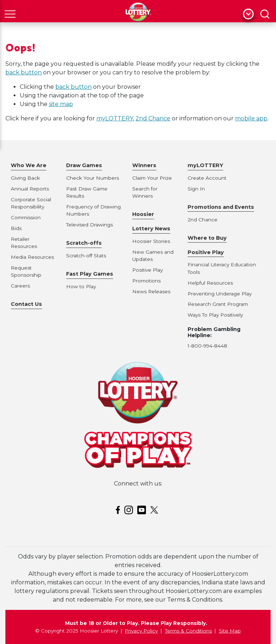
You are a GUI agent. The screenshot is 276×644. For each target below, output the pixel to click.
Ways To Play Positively (215, 315)
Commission (26, 217)
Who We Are (29, 165)
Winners (144, 165)
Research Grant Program (218, 304)
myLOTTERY (115, 118)
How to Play (81, 286)
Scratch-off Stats (86, 256)
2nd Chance (153, 118)
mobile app (251, 118)
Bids (16, 228)
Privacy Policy (141, 631)
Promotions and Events (221, 207)
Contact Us (26, 304)
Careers (20, 286)
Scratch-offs (84, 243)
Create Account (207, 178)
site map (61, 104)
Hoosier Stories (151, 241)
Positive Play (148, 270)
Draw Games (84, 165)
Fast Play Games (90, 274)
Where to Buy (207, 238)
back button (24, 72)
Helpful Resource (209, 283)
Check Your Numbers (93, 178)
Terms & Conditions (188, 631)
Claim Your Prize (152, 178)
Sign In (196, 189)
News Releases (151, 291)
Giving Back (25, 178)
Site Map (230, 631)
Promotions (146, 281)
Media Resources (32, 257)
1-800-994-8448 (207, 346)
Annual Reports (30, 189)
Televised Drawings (89, 225)
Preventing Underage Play (220, 294)
